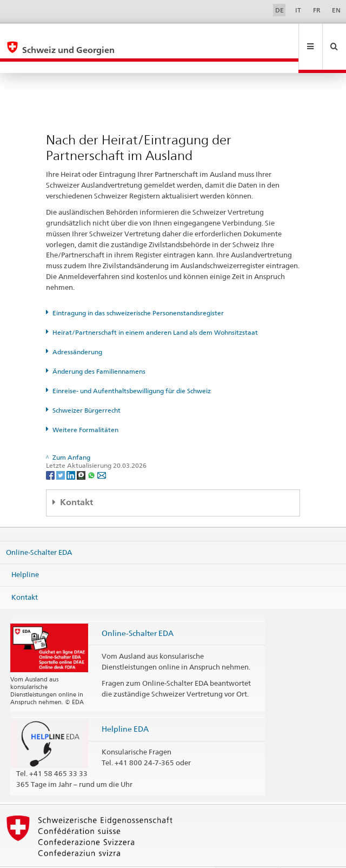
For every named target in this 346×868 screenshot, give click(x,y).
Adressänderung (77, 329)
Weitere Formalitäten (85, 406)
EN (336, 10)
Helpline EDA (125, 705)
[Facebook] (51, 451)
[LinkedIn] (72, 451)
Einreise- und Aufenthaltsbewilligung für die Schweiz (132, 367)
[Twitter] (61, 451)
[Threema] (82, 451)
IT (298, 10)
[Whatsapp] (92, 451)
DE (280, 10)
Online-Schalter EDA (39, 528)
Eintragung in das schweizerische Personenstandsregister (138, 290)
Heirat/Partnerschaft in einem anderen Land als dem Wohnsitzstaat (155, 309)
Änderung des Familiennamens (99, 348)
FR (317, 10)
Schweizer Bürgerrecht (86, 387)
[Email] (102, 451)
